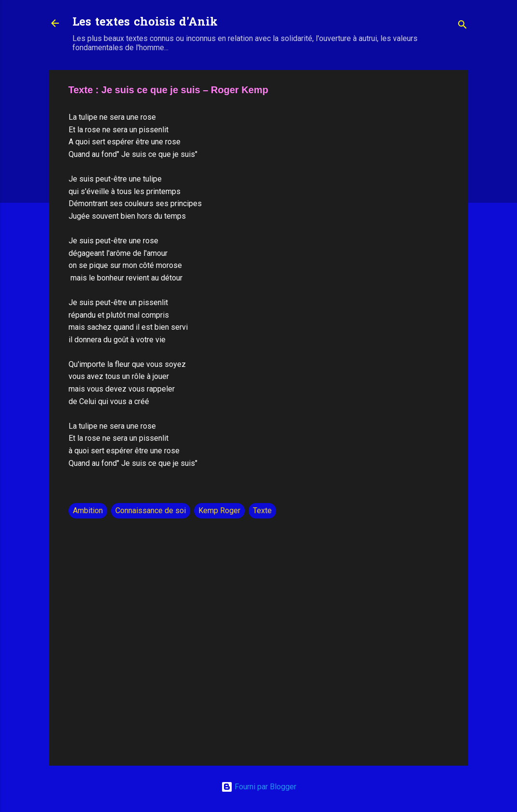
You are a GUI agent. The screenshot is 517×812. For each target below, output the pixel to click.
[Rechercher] (462, 26)
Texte (262, 511)
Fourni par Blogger (259, 787)
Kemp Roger (219, 511)
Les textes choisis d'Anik (145, 23)
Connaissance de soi (151, 511)
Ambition (88, 511)
